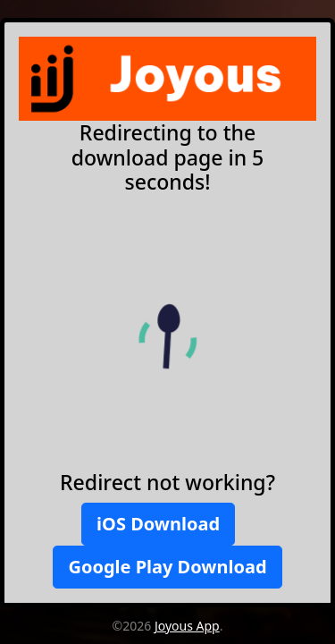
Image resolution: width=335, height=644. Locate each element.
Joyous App (187, 626)
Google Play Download (167, 567)
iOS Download (158, 524)
